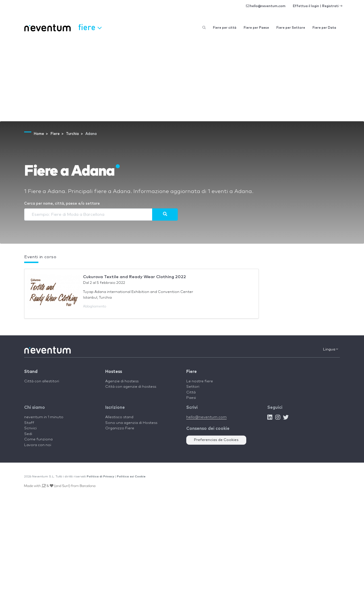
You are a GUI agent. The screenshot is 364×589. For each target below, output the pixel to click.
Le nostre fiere (200, 381)
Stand (31, 372)
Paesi (191, 398)
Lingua (331, 349)
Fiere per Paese (256, 28)
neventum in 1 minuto (44, 417)
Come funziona (38, 439)
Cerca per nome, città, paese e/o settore (62, 204)
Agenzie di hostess (122, 381)
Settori (193, 387)
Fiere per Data (324, 28)
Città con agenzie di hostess (131, 387)
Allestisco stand (119, 417)
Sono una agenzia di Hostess (131, 423)
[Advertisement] (182, 79)
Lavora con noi (38, 445)
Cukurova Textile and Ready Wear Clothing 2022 (135, 277)
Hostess (114, 372)
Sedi (28, 434)
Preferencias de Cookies (216, 440)
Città (191, 392)
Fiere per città (225, 28)
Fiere (192, 372)
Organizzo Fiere (120, 428)
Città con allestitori (42, 381)
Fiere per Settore (291, 28)
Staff (29, 423)
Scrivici (30, 428)
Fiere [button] (90, 27)
